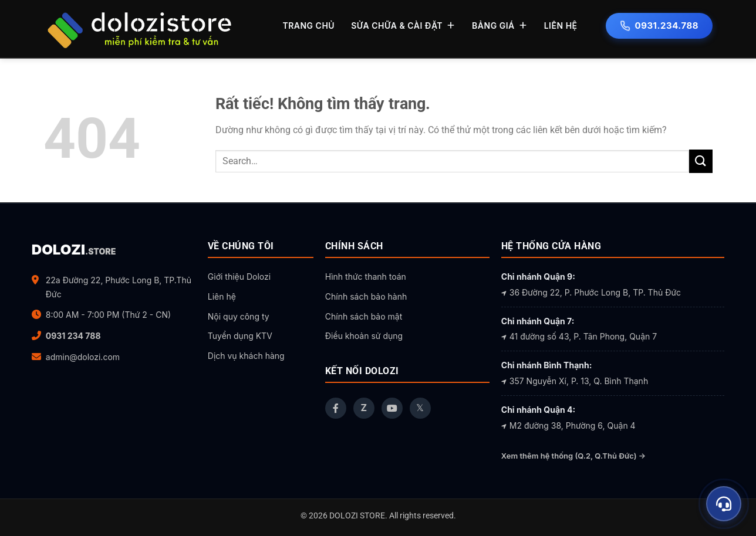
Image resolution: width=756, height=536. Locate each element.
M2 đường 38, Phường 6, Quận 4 (568, 425)
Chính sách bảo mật (364, 316)
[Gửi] (701, 161)
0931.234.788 (659, 26)
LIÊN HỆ (561, 26)
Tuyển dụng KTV (240, 336)
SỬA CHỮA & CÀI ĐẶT (403, 26)
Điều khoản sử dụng (364, 336)
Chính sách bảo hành (366, 296)
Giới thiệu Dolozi (239, 277)
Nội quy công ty (239, 316)
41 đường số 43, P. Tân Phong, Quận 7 (579, 336)
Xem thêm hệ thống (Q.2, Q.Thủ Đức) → (573, 456)
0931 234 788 (73, 336)
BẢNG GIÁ (500, 26)
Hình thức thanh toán (366, 277)
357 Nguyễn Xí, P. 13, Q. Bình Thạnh (575, 381)
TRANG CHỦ (308, 26)
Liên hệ (222, 296)
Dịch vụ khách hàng (246, 356)
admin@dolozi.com (83, 357)
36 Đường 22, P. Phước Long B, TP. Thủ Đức (591, 292)
